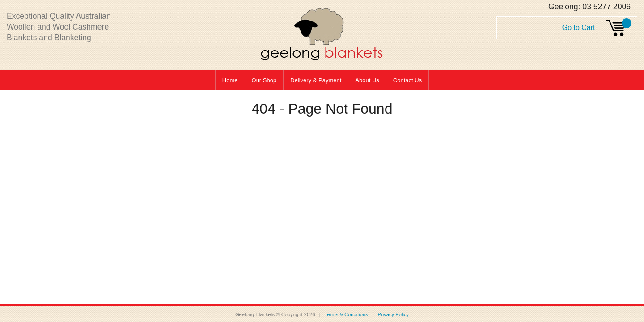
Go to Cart (579, 28)
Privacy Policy (393, 314)
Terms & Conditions (348, 314)
